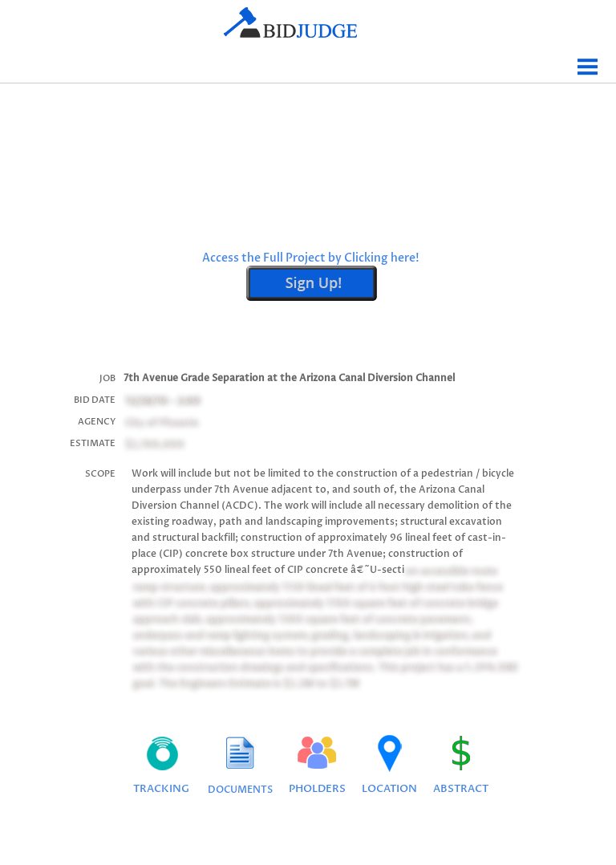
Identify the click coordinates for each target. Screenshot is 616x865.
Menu (588, 61)
